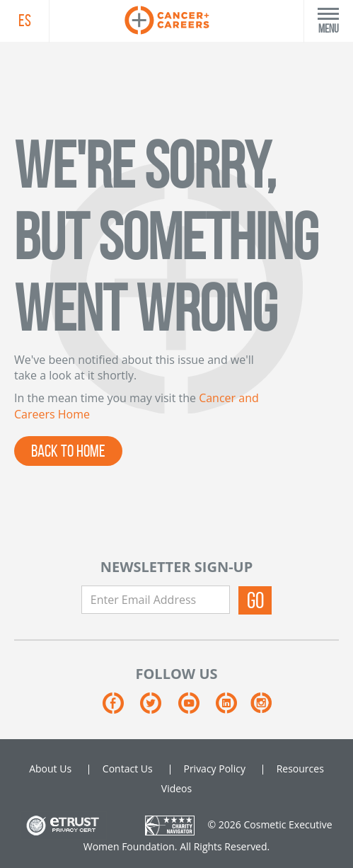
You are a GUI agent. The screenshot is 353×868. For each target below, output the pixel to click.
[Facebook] (121, 708)
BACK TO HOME (68, 451)
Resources (300, 769)
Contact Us (128, 769)
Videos (176, 788)
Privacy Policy (214, 769)
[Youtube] (197, 708)
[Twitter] (159, 708)
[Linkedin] (233, 708)
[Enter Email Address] (156, 600)
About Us (50, 769)
